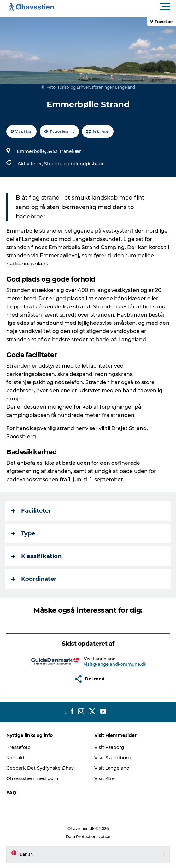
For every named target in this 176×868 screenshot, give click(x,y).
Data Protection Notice (88, 837)
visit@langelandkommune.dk (115, 664)
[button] (116, 7)
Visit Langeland (112, 768)
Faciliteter (31, 511)
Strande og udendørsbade (74, 164)
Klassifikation (36, 556)
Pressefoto (18, 747)
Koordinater (34, 579)
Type (23, 533)
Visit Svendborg (113, 758)
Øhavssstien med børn (32, 778)
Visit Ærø (105, 778)
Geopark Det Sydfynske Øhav (40, 768)
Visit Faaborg (109, 747)
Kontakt (15, 758)
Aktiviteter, (31, 164)
